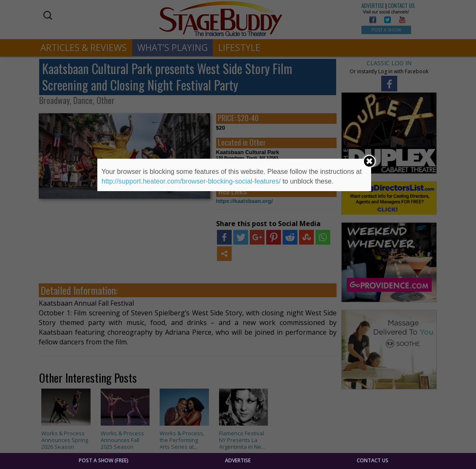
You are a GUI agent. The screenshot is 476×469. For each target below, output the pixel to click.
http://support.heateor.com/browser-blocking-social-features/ (191, 181)
